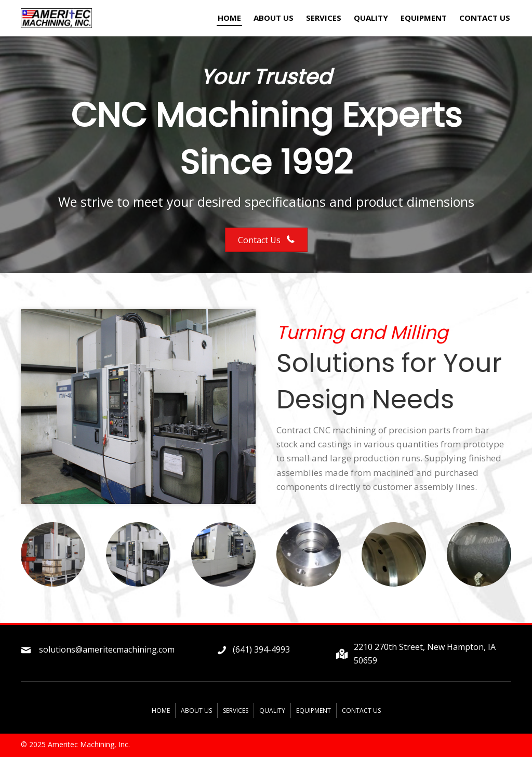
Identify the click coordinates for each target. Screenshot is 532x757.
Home (161, 710)
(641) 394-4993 (261, 649)
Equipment (314, 710)
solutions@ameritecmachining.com (107, 649)
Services (236, 710)
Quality (272, 710)
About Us (196, 710)
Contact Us (361, 710)
